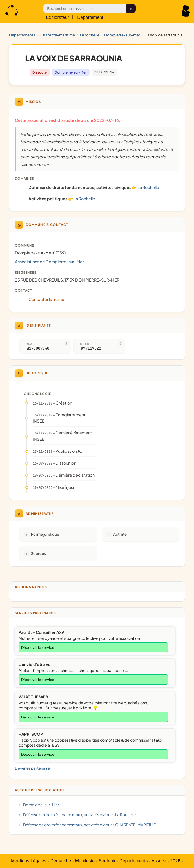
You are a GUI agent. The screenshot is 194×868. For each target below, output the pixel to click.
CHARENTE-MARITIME (58, 35)
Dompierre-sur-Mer (122, 35)
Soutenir (107, 861)
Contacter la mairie (46, 299)
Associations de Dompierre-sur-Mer (49, 262)
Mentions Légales (29, 861)
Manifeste (85, 861)
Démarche (61, 861)
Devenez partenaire (32, 768)
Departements (22, 35)
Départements (134, 861)
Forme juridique (45, 534)
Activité (120, 534)
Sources (38, 553)
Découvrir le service (38, 647)
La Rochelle (90, 35)
